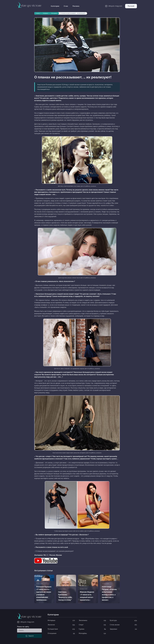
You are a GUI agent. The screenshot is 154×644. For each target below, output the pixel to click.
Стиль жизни (123, 625)
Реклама (76, 6)
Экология (61, 625)
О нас (66, 6)
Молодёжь (92, 633)
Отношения (61, 633)
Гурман (92, 629)
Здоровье (123, 629)
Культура (123, 620)
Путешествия (61, 629)
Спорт (92, 625)
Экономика (92, 620)
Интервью (61, 620)
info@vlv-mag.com (26, 622)
